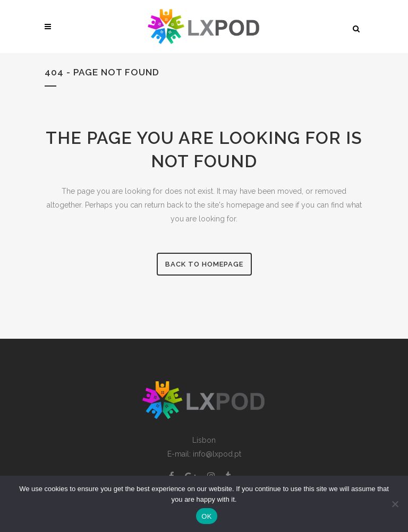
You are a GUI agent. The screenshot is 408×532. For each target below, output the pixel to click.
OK (206, 516)
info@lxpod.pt (217, 454)
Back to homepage (204, 264)
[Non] (395, 504)
